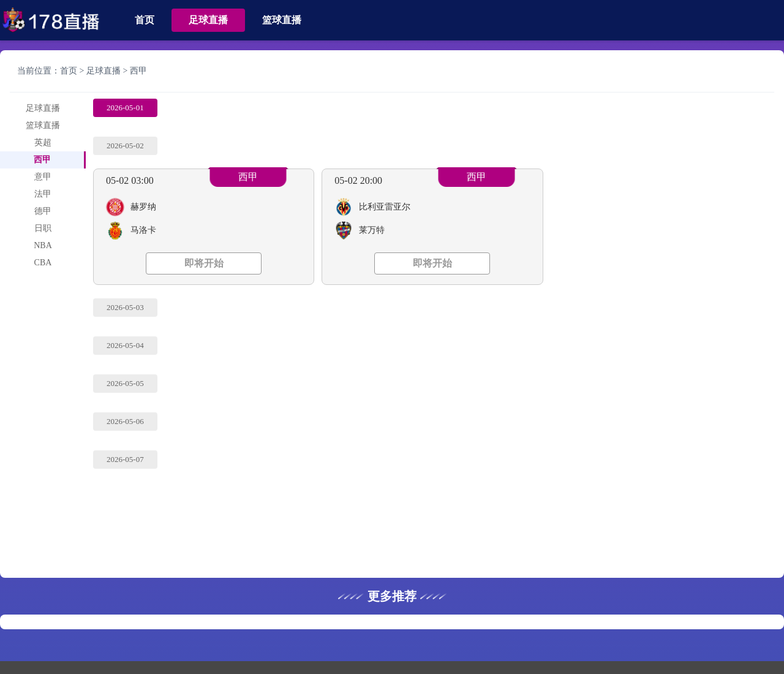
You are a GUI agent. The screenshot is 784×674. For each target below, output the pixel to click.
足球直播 (208, 20)
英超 (43, 142)
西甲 (138, 71)
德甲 (43, 211)
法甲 (43, 194)
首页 (145, 20)
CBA (43, 263)
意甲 (43, 177)
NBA (43, 245)
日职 (43, 228)
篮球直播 (282, 20)
